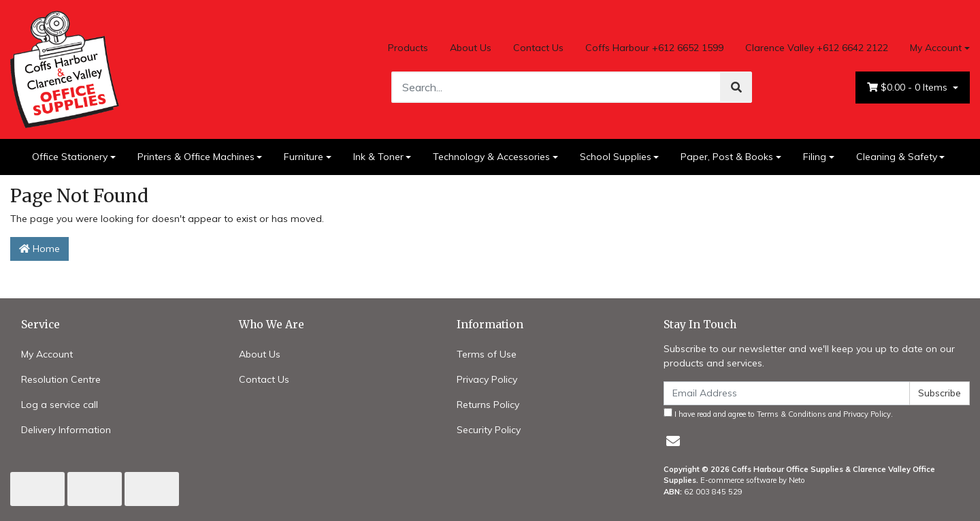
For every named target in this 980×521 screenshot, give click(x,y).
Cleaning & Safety (897, 157)
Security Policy (489, 430)
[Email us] (673, 441)
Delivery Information (66, 430)
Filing (815, 157)
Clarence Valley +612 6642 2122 (817, 48)
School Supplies (616, 157)
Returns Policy (488, 405)
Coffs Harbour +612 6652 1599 (654, 48)
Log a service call (60, 405)
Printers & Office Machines (196, 157)
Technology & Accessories (491, 157)
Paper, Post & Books (727, 157)
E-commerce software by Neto (753, 480)
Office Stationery (70, 157)
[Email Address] (787, 393)
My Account (47, 354)
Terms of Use (487, 354)
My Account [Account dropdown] (936, 48)
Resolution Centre (61, 379)
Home (39, 249)
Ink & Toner (378, 157)
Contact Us (538, 48)
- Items (909, 88)
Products (408, 48)
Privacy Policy (487, 379)
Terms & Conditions (791, 414)
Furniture (304, 157)
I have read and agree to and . (778, 413)
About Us (471, 48)
